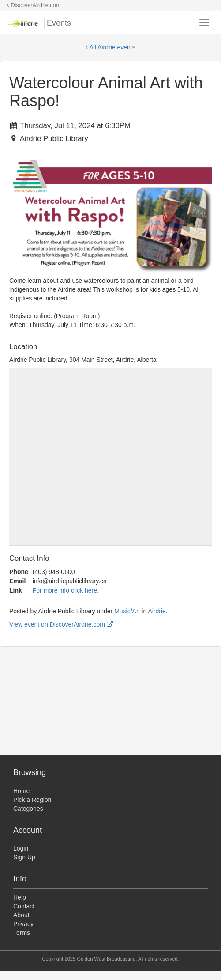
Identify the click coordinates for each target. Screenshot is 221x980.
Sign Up (24, 857)
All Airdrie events (110, 47)
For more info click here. (66, 590)
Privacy (23, 924)
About (21, 915)
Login (21, 848)
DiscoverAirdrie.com (34, 5)
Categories (28, 809)
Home (21, 791)
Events (39, 24)
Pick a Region (32, 800)
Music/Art (127, 611)
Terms (22, 933)
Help (20, 897)
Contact (24, 906)
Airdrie (157, 611)
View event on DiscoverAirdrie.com (61, 624)
